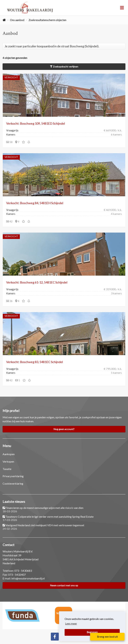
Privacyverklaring (13, 476)
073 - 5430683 (23, 571)
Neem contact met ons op (64, 585)
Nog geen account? (64, 429)
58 (9, 142)
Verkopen (8, 461)
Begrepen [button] (92, 632)
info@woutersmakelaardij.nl (28, 578)
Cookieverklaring (13, 483)
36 (9, 301)
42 (9, 221)
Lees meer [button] (71, 623)
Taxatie (7, 469)
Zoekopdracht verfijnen (64, 67)
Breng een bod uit (107, 637)
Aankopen (9, 454)
